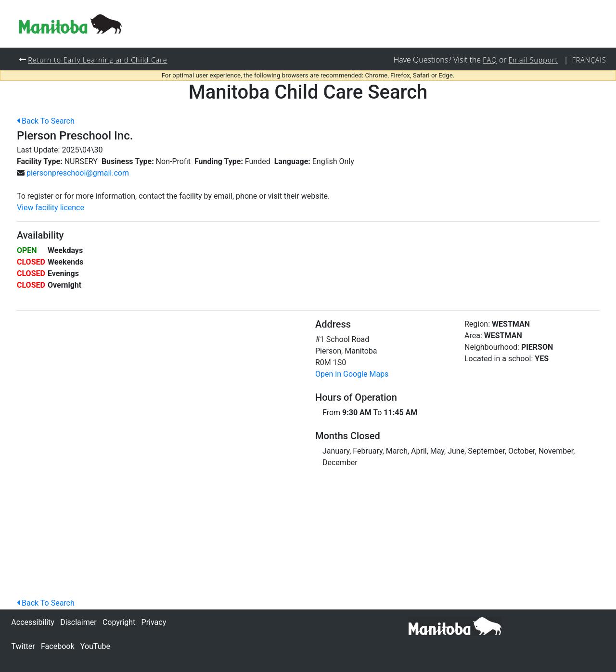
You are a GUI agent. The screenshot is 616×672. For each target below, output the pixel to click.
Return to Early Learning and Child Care (98, 60)
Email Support (533, 60)
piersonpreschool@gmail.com (78, 173)
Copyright (119, 622)
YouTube (95, 646)
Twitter (23, 646)
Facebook (58, 646)
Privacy (154, 622)
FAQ (489, 60)
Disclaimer (78, 622)
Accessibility (33, 622)
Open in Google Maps (352, 374)
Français (589, 60)
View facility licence (51, 208)
